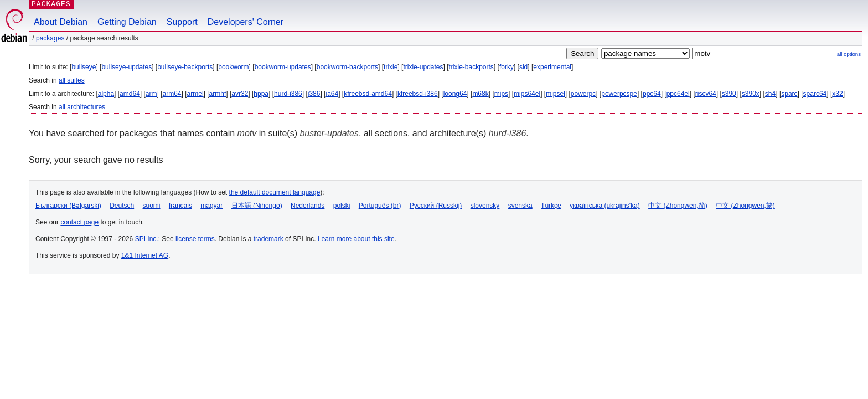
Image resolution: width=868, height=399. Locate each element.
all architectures (82, 107)
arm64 (172, 94)
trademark (268, 239)
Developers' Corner (246, 22)
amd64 (130, 94)
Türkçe (551, 206)
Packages (50, 38)
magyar (211, 206)
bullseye (84, 67)
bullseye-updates (126, 67)
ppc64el (678, 94)
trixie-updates (423, 67)
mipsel (556, 94)
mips (501, 94)
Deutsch (122, 206)
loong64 (455, 94)
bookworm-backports (347, 67)
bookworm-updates (283, 67)
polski (342, 206)
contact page (79, 222)
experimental (552, 67)
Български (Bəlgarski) (68, 206)
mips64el (527, 94)
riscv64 (706, 94)
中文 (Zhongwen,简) (678, 206)
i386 (314, 94)
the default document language (275, 192)
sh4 (770, 94)
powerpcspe (619, 94)
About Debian (61, 22)
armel (195, 94)
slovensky (485, 206)
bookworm (233, 67)
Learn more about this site (356, 239)
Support (182, 22)
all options (849, 54)
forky (507, 67)
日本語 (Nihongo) (257, 206)
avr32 (240, 94)
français (180, 206)
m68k (480, 94)
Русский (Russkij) (436, 206)
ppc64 (652, 94)
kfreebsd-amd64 (368, 94)
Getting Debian (127, 22)
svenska (520, 206)
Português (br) (380, 206)
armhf (218, 94)
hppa (261, 94)
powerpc (583, 94)
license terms (195, 239)
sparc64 (815, 94)
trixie (391, 67)
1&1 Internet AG (145, 255)
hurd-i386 (288, 94)
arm (151, 94)
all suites (72, 80)
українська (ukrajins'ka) (605, 206)
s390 (729, 94)
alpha (106, 94)
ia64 (332, 94)
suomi (152, 206)
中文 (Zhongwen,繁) (745, 206)
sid (523, 67)
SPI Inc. (147, 239)
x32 (837, 94)
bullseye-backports (185, 67)
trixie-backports (471, 67)
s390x (751, 94)
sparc (789, 94)
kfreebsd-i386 (418, 94)
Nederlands (308, 206)
